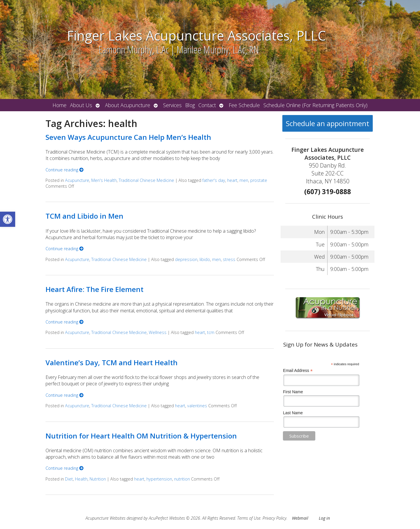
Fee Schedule (244, 105)
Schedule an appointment (328, 123)
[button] (8, 219)
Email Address (298, 371)
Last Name (293, 413)
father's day (214, 180)
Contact (207, 105)
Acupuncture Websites (105, 518)
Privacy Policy (274, 518)
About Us (81, 105)
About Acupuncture (128, 105)
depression (186, 259)
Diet (69, 479)
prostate (259, 180)
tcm (211, 332)
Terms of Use (249, 518)
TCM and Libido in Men (84, 216)
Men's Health (104, 180)
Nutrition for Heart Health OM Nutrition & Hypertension (141, 436)
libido (205, 259)
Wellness (158, 332)
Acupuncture (77, 180)
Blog (190, 105)
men (244, 180)
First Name (293, 392)
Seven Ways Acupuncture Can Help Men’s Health (128, 137)
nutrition (182, 479)
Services (172, 105)
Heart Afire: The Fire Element (94, 289)
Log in (324, 518)
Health (81, 479)
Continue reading (64, 170)
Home (60, 105)
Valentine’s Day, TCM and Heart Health (112, 362)
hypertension (159, 479)
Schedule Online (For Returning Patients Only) (315, 105)
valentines (197, 406)
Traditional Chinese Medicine (146, 180)
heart (232, 180)
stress (229, 259)
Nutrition (98, 479)
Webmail (300, 518)
